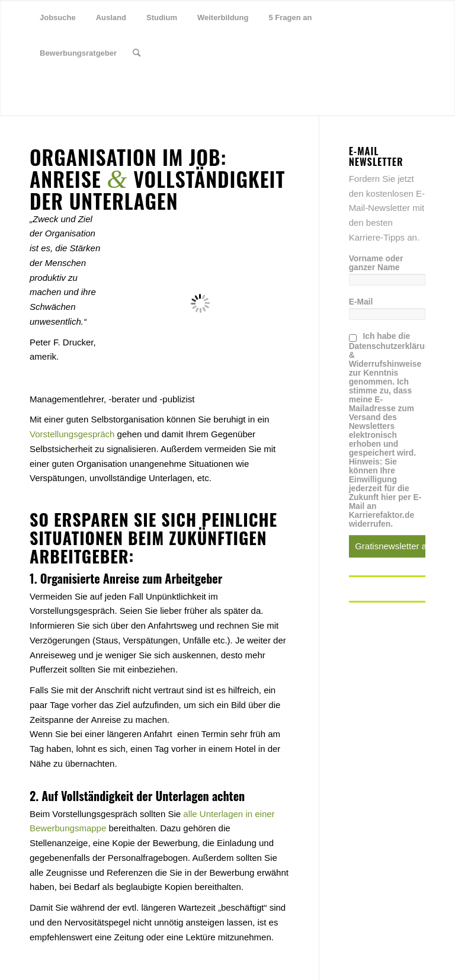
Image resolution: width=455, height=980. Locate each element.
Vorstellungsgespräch (72, 434)
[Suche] (137, 53)
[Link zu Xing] (69, 88)
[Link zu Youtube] (86, 88)
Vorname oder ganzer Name (376, 263)
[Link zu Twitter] (33, 88)
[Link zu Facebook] (51, 88)
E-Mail (361, 302)
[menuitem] (58, 18)
